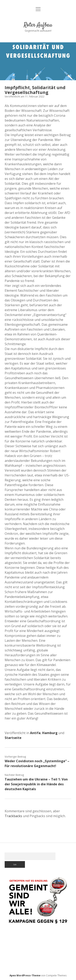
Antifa (35, 733)
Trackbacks (13, 816)
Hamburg (50, 733)
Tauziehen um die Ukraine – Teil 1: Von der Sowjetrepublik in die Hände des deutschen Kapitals (36, 784)
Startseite (13, 738)
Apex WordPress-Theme (25, 975)
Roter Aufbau (38, 25)
